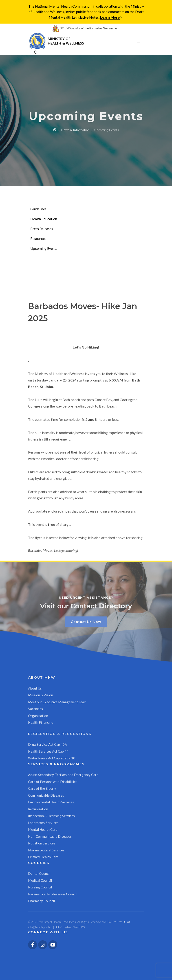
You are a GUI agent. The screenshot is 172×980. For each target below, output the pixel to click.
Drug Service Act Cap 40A (47, 744)
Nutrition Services (42, 843)
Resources (38, 238)
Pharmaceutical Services (46, 850)
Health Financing (41, 722)
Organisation (38, 716)
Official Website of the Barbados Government (86, 28)
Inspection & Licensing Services (51, 816)
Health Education (44, 219)
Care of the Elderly (42, 788)
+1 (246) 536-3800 (70, 927)
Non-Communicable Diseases (50, 836)
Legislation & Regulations (60, 734)
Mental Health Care (43, 829)
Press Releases (42, 229)
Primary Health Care (43, 857)
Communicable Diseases (46, 795)
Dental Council (39, 873)
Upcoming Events (44, 248)
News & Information (75, 130)
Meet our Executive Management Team (57, 702)
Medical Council (40, 880)
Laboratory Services (43, 823)
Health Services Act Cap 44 (48, 751)
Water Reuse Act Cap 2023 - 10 (52, 758)
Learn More (110, 17)
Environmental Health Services (51, 802)
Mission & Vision (41, 695)
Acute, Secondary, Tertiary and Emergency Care (63, 775)
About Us (35, 688)
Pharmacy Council (41, 901)
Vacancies (35, 709)
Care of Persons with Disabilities (53, 782)
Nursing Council (40, 887)
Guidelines (38, 209)
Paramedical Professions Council (53, 894)
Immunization (38, 809)
